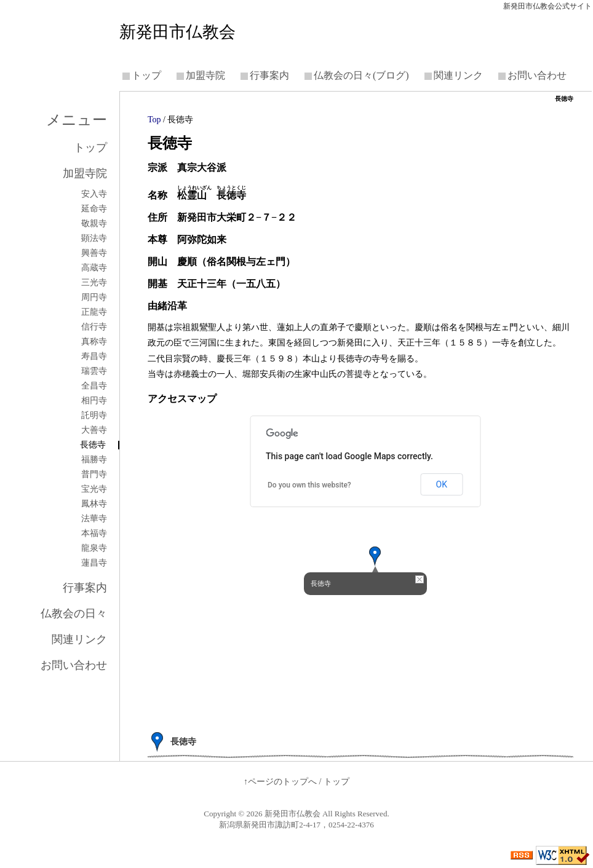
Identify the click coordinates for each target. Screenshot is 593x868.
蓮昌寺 (94, 563)
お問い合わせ (537, 75)
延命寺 (94, 209)
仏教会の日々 (74, 614)
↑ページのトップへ (280, 782)
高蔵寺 (94, 268)
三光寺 (94, 283)
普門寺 (94, 475)
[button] (375, 556)
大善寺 (94, 430)
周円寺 (94, 298)
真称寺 (94, 342)
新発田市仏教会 (177, 32)
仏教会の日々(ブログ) (361, 75)
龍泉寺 (94, 548)
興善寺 (94, 253)
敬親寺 (94, 224)
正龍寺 (94, 312)
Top (154, 120)
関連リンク (458, 75)
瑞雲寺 (94, 371)
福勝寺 (94, 460)
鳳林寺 (94, 504)
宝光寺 (94, 489)
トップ (146, 75)
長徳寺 (93, 445)
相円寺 (94, 401)
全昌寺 (94, 386)
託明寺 (94, 416)
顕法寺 (94, 239)
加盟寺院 (205, 75)
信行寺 (94, 327)
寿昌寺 (94, 357)
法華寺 (94, 519)
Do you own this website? (309, 485)
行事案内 (269, 75)
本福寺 (94, 534)
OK (442, 484)
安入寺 (94, 194)
